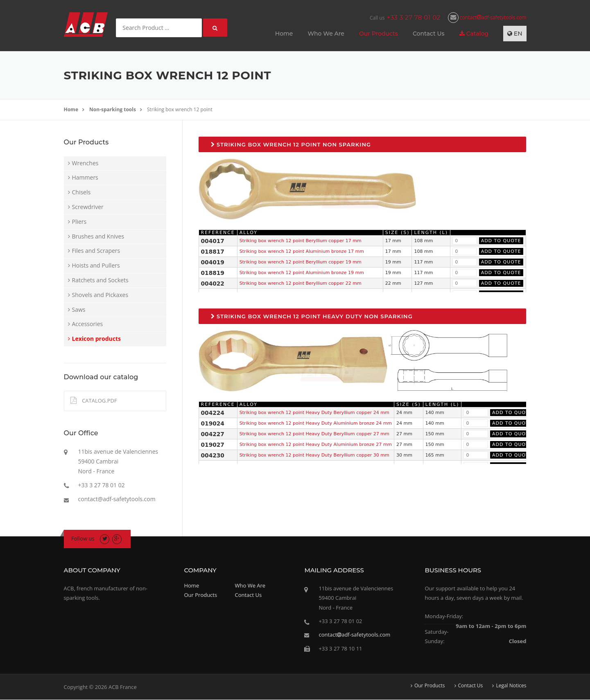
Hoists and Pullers (96, 265)
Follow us (83, 538)
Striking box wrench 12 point (180, 109)
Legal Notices (511, 686)
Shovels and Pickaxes (100, 295)
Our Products (379, 34)
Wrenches (85, 163)
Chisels (81, 192)
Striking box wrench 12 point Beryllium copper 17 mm (301, 241)
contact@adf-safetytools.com (117, 499)
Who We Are (326, 34)
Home (284, 34)
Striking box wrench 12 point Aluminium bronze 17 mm (302, 251)
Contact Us (429, 34)
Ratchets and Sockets (100, 280)
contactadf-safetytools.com (487, 17)
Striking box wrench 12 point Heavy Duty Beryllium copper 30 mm (314, 455)
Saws (79, 309)
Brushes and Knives (98, 236)
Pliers (79, 222)
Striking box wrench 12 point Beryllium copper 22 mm (301, 283)
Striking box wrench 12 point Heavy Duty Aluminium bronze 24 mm (316, 423)
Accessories (88, 324)
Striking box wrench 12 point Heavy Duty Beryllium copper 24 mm (314, 413)
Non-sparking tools (113, 109)
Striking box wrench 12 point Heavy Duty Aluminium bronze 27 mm (316, 445)
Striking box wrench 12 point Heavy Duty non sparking (312, 316)
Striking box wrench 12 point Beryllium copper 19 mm (301, 262)
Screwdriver (88, 207)
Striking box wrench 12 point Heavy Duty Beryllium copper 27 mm (314, 434)
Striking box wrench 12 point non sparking (291, 144)
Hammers (85, 177)
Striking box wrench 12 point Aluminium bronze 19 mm (302, 273)
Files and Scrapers (96, 251)
